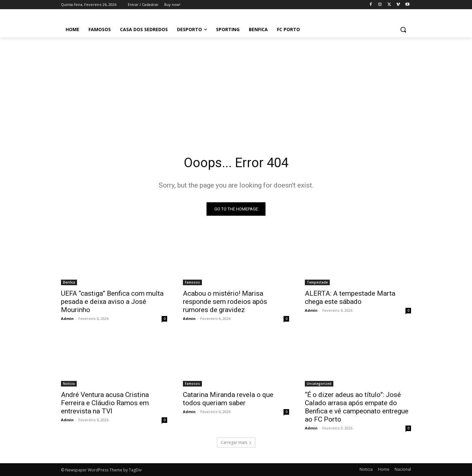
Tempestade (317, 282)
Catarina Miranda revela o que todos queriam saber (228, 399)
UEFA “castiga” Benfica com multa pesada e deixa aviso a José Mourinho (112, 302)
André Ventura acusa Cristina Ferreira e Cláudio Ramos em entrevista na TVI (105, 403)
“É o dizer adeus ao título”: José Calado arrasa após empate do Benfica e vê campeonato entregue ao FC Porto (357, 407)
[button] (403, 30)
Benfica (69, 282)
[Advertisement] (236, 87)
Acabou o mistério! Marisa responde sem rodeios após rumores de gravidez (225, 302)
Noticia (69, 384)
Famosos (192, 282)
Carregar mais (236, 442)
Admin (67, 318)
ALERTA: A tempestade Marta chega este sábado (350, 297)
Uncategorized (319, 384)
